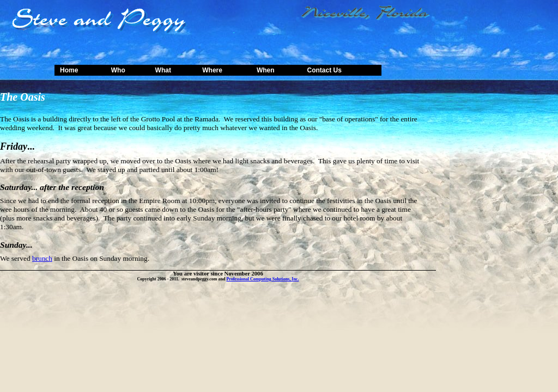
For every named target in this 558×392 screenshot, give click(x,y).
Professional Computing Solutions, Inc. (262, 279)
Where (212, 70)
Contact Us (324, 70)
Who (118, 70)
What (163, 70)
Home (69, 70)
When (266, 70)
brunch (42, 258)
